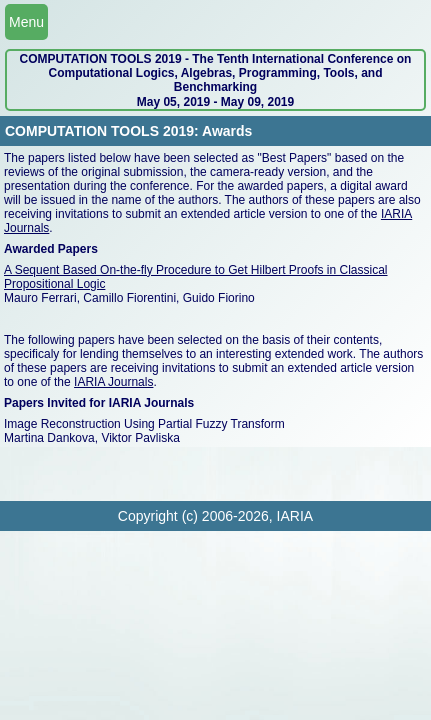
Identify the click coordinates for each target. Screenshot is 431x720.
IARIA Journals (113, 382)
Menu (26, 22)
